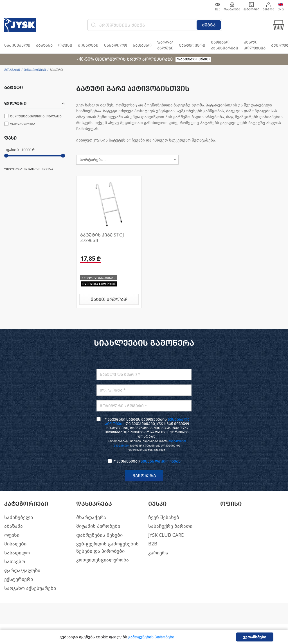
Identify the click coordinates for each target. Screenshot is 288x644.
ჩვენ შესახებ (164, 517)
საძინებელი (19, 517)
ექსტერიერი (35, 70)
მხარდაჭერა (91, 517)
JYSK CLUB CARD (166, 535)
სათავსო (15, 562)
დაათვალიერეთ (193, 59)
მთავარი (12, 70)
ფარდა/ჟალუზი (22, 571)
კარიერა (158, 553)
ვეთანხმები (255, 637)
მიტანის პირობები (98, 526)
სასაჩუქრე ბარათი (170, 526)
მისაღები (15, 544)
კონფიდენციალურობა (103, 560)
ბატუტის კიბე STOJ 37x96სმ (102, 238)
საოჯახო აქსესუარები (30, 588)
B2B (153, 544)
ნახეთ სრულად (109, 299)
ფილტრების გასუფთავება (29, 169)
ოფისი (12, 535)
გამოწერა (144, 476)
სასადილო (17, 553)
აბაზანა (13, 526)
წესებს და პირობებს (161, 461)
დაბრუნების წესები (99, 535)
